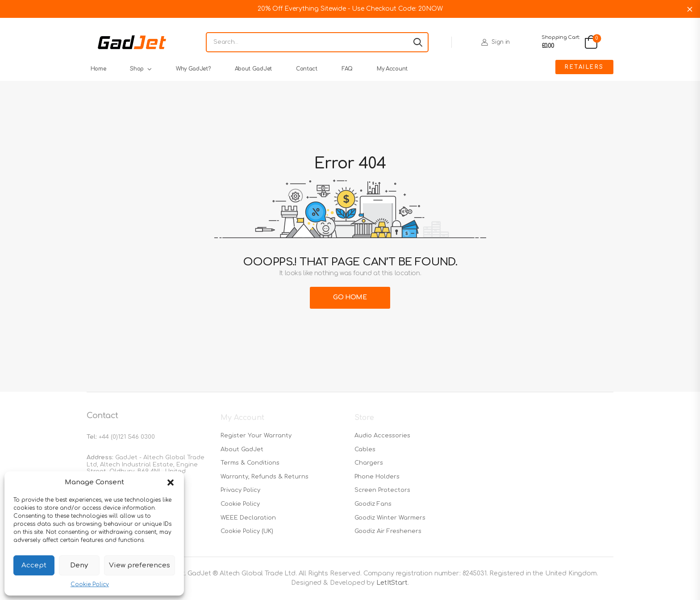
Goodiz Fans (373, 504)
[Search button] (418, 42)
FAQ (347, 69)
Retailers (584, 67)
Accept (34, 565)
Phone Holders (377, 477)
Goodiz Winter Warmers (390, 518)
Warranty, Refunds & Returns (265, 477)
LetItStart (392, 583)
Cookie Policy (90, 584)
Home (98, 69)
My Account (392, 69)
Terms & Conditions (250, 463)
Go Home (350, 297)
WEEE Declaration (248, 518)
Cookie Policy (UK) (247, 531)
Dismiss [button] (690, 9)
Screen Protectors (382, 490)
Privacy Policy (240, 490)
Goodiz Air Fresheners (388, 531)
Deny (79, 565)
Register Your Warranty (256, 436)
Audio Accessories (382, 436)
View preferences (140, 565)
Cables (365, 449)
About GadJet (253, 69)
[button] (171, 483)
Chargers (369, 463)
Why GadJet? (193, 69)
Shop (137, 69)
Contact (307, 69)
